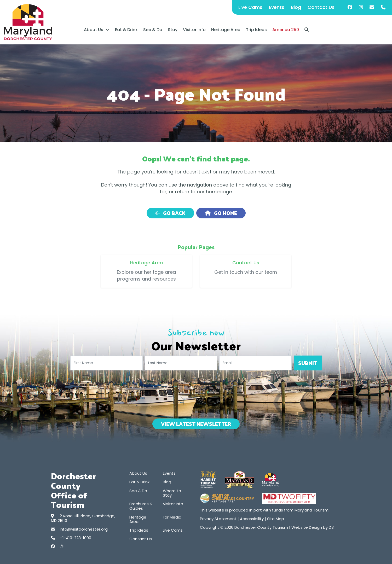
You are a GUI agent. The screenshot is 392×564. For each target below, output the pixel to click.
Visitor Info (194, 30)
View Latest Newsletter (196, 424)
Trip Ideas (256, 30)
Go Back (170, 213)
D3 (331, 527)
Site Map (276, 519)
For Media (172, 517)
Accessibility (252, 519)
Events (277, 7)
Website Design (307, 527)
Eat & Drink (126, 30)
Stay (173, 30)
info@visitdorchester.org (84, 529)
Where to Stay (172, 493)
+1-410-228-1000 (76, 538)
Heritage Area (226, 30)
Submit (308, 363)
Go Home (221, 213)
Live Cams (250, 7)
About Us (94, 30)
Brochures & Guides (141, 506)
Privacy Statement (218, 519)
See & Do (153, 30)
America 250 (286, 30)
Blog (296, 7)
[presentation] (196, 393)
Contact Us (321, 7)
